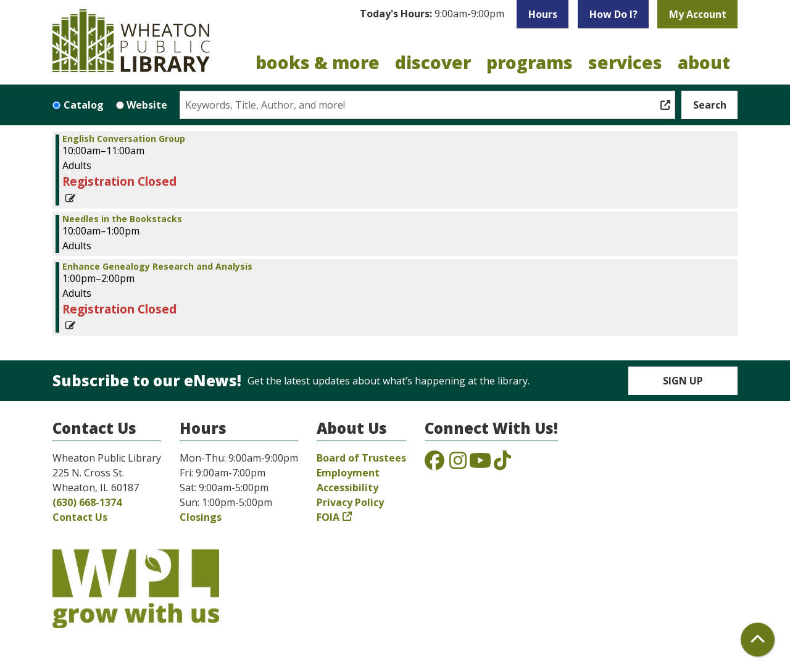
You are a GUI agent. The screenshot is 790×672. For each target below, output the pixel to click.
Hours (543, 14)
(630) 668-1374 (87, 502)
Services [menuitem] (625, 62)
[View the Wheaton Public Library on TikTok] (502, 464)
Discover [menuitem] (433, 62)
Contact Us (80, 517)
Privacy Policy (350, 502)
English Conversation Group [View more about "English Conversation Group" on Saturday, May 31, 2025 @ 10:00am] (124, 139)
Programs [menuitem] (530, 62)
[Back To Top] (758, 640)
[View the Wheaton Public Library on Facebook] (434, 464)
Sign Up (683, 381)
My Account (698, 14)
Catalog (84, 105)
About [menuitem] (704, 62)
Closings (201, 517)
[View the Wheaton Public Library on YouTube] (480, 464)
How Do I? (613, 14)
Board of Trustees (361, 458)
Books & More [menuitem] (318, 62)
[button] (432, 14)
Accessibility (347, 487)
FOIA (328, 517)
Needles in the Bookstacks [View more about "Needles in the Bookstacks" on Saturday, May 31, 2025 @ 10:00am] (122, 219)
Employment (348, 473)
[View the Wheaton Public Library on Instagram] (458, 464)
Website (147, 105)
